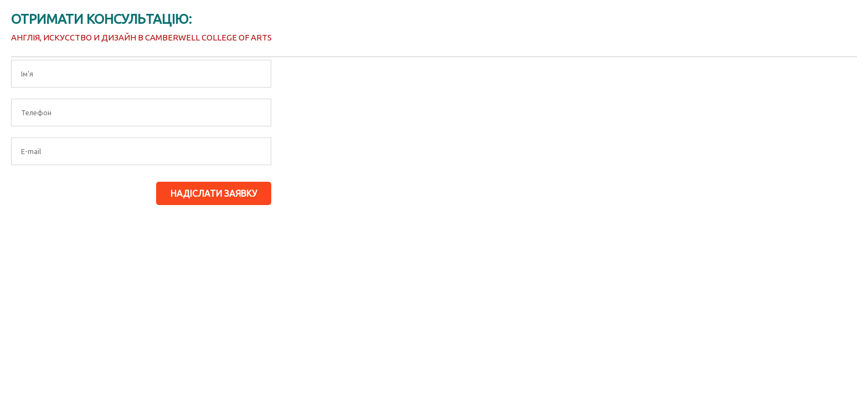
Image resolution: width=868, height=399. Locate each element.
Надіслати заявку (214, 193)
